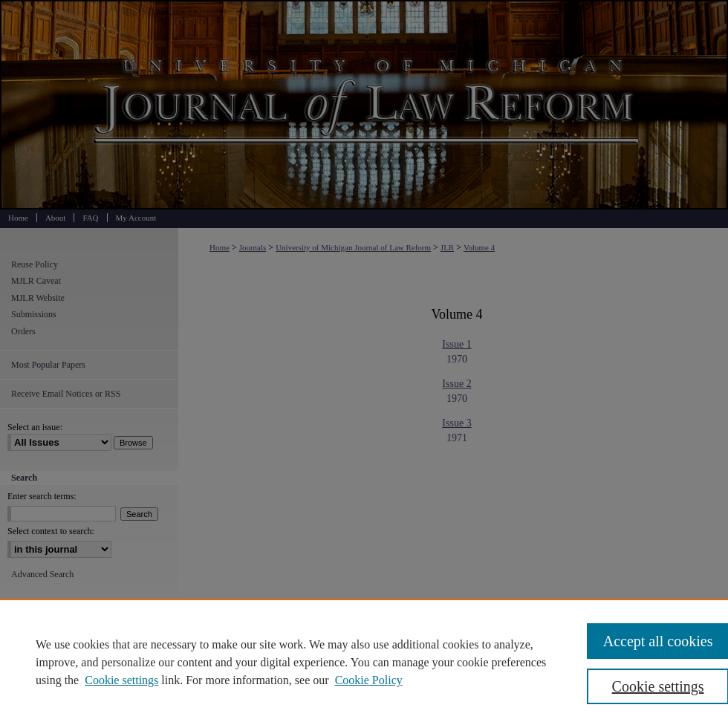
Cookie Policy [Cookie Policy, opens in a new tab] (369, 680)
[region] (364, 662)
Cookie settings (121, 680)
